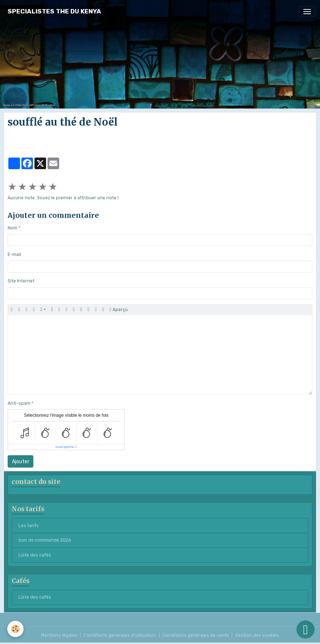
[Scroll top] (305, 629)
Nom (13, 228)
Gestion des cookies (257, 635)
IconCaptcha (65, 447)
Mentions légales (59, 635)
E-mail (14, 254)
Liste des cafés (35, 555)
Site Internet (21, 281)
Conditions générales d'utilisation (120, 635)
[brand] (54, 11)
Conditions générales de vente (196, 635)
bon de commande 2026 (45, 540)
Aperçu (119, 310)
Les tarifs (29, 526)
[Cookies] (15, 629)
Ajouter (21, 462)
